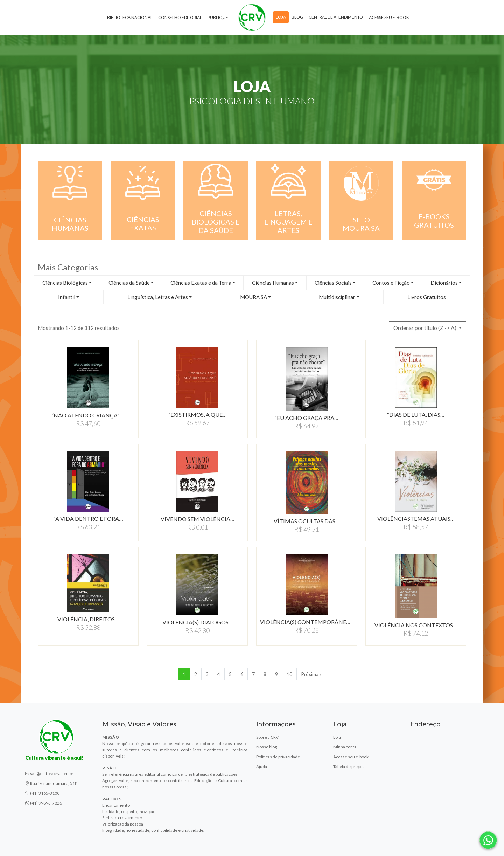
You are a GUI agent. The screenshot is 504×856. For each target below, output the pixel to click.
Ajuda (262, 767)
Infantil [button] (67, 297)
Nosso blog (267, 747)
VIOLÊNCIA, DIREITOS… (88, 619)
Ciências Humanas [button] (273, 283)
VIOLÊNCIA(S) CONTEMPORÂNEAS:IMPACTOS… (307, 622)
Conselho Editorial (180, 17)
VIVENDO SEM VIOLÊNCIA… (198, 519)
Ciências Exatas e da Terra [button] (201, 283)
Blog (297, 17)
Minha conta (345, 747)
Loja (281, 17)
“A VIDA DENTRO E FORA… (88, 519)
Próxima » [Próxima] (311, 674)
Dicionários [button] (444, 283)
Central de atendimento (336, 17)
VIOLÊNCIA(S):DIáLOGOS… (198, 622)
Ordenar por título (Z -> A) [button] (425, 328)
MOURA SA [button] (254, 297)
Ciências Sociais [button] (333, 283)
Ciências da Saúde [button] (129, 283)
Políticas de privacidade (278, 757)
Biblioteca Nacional (130, 17)
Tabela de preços (349, 767)
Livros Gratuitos (427, 297)
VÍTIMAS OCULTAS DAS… (307, 521)
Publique (218, 17)
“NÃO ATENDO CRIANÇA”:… (88, 415)
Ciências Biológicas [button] (65, 283)
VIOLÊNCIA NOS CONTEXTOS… (416, 625)
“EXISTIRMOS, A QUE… (198, 415)
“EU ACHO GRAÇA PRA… (307, 418)
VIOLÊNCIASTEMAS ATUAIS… (416, 519)
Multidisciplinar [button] (337, 297)
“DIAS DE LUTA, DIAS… (416, 415)
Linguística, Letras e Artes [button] (158, 297)
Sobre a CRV (267, 737)
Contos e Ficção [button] (391, 283)
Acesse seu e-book (389, 17)
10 (289, 674)
